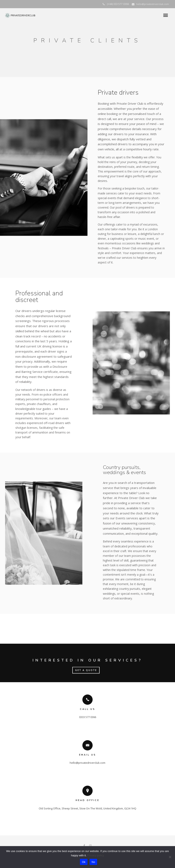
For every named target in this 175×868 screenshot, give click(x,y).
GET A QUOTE (86, 671)
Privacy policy (96, 855)
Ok (84, 862)
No (93, 862)
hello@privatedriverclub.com (153, 4)
